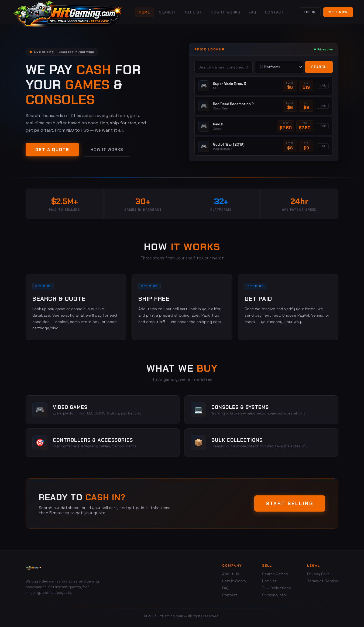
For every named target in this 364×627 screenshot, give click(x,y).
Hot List (193, 12)
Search (167, 12)
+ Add (323, 86)
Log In (310, 12)
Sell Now (338, 12)
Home (145, 12)
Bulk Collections (277, 588)
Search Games (275, 574)
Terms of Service (323, 581)
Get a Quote (52, 150)
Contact (275, 12)
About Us (231, 574)
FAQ (253, 12)
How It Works (226, 12)
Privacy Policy (319, 574)
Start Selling (290, 503)
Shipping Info (274, 595)
